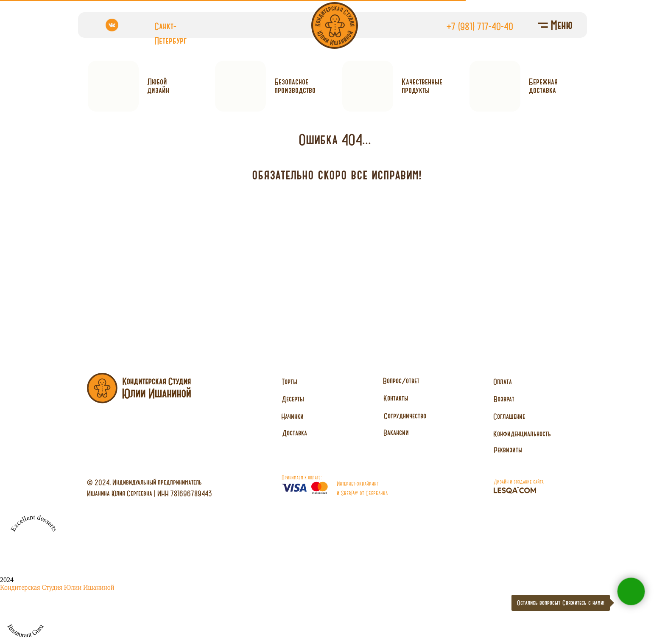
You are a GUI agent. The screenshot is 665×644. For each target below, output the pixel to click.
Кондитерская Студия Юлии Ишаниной (57, 587)
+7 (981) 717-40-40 (480, 26)
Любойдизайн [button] (158, 86)
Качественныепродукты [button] (422, 86)
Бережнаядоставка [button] (543, 86)
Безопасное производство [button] (295, 86)
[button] (405, 416)
